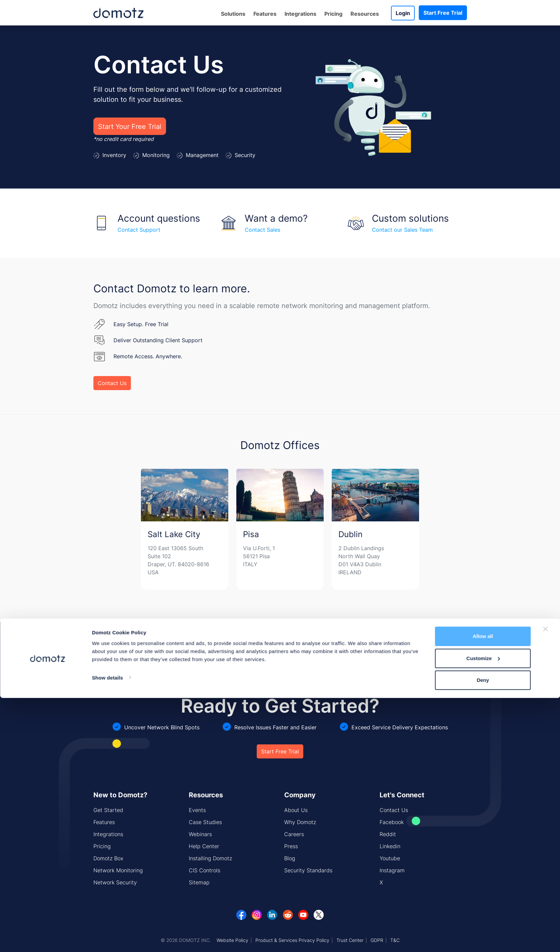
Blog (290, 858)
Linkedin (390, 846)
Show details (108, 931)
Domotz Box (108, 858)
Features (265, 14)
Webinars (200, 834)
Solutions (233, 14)
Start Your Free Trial (130, 126)
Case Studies (205, 822)
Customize (483, 912)
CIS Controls (205, 870)
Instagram (392, 870)
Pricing (333, 14)
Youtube (390, 858)
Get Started (108, 810)
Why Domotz (300, 822)
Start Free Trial (443, 13)
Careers (294, 834)
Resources (365, 14)
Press (291, 846)
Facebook (392, 822)
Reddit (388, 834)
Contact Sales (262, 230)
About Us (296, 810)
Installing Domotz (210, 858)
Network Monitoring (118, 870)
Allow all (483, 890)
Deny (483, 934)
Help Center (204, 846)
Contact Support (139, 230)
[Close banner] (546, 883)
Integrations (300, 14)
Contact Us (112, 383)
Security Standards (308, 870)
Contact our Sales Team (402, 230)
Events (197, 810)
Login (403, 13)
